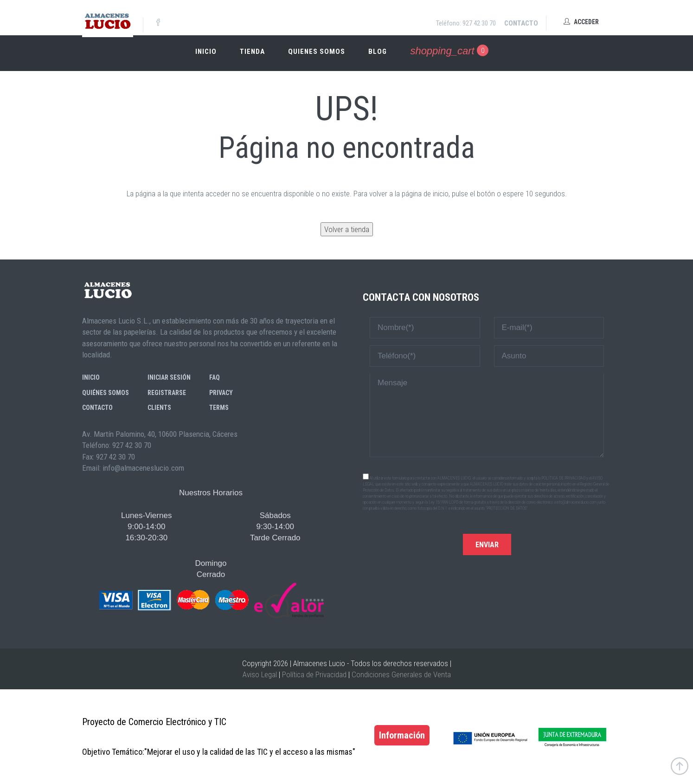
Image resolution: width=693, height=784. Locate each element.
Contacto (521, 23)
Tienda (252, 52)
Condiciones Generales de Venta (401, 674)
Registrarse (167, 393)
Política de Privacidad (314, 674)
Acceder (581, 22)
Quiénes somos (106, 393)
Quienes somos (317, 52)
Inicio (206, 52)
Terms (219, 408)
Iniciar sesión (169, 377)
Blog (378, 52)
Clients (159, 408)
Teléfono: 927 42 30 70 (466, 23)
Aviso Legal (260, 674)
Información (402, 735)
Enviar (487, 545)
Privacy (221, 393)
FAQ (215, 377)
